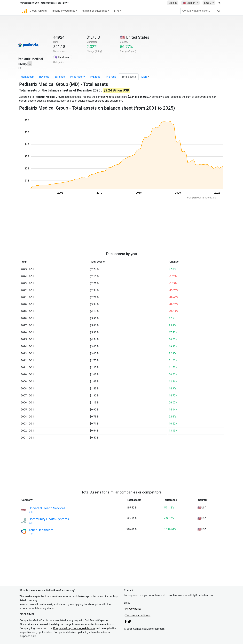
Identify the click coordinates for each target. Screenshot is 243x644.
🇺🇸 (189, 3)
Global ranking (38, 11)
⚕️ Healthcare (63, 57)
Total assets (129, 77)
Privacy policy (133, 609)
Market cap (27, 77)
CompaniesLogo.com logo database (74, 628)
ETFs (117, 11)
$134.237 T (63, 3)
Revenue (44, 77)
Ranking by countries (63, 11)
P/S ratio (111, 77)
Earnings (60, 77)
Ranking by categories (94, 11)
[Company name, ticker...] (201, 11)
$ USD (208, 3)
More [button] (144, 77)
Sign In (173, 3)
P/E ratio (95, 77)
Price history (78, 77)
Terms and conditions (138, 615)
